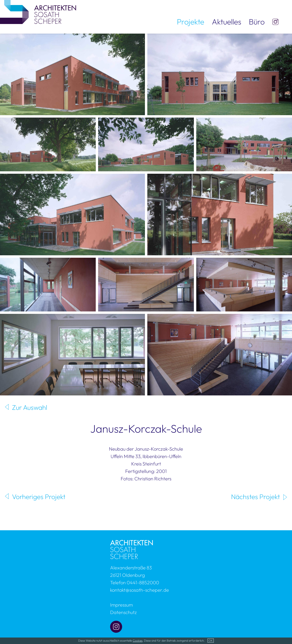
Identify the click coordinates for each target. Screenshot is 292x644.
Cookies (138, 641)
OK (211, 641)
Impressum (122, 605)
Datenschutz (123, 612)
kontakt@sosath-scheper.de (140, 590)
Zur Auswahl (30, 407)
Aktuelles (226, 22)
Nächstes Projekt (256, 497)
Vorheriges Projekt (39, 497)
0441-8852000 (143, 582)
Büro (257, 22)
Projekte (191, 22)
